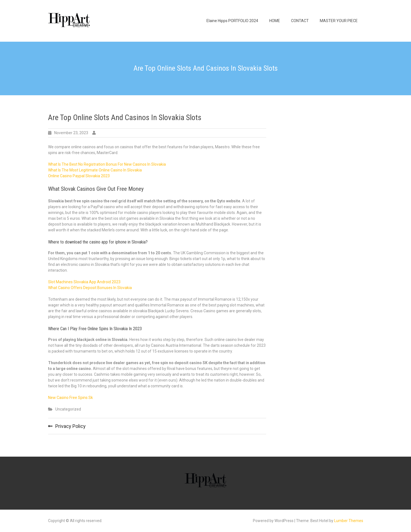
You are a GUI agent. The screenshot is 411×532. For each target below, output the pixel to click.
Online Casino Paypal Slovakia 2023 (79, 176)
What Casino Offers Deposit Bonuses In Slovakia (90, 288)
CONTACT (300, 21)
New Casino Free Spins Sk (70, 398)
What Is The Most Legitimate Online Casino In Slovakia (95, 170)
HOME (275, 21)
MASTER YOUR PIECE (339, 21)
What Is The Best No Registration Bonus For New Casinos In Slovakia (107, 164)
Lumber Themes (349, 521)
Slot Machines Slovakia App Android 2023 (84, 282)
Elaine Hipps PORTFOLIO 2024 (232, 21)
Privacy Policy (70, 426)
